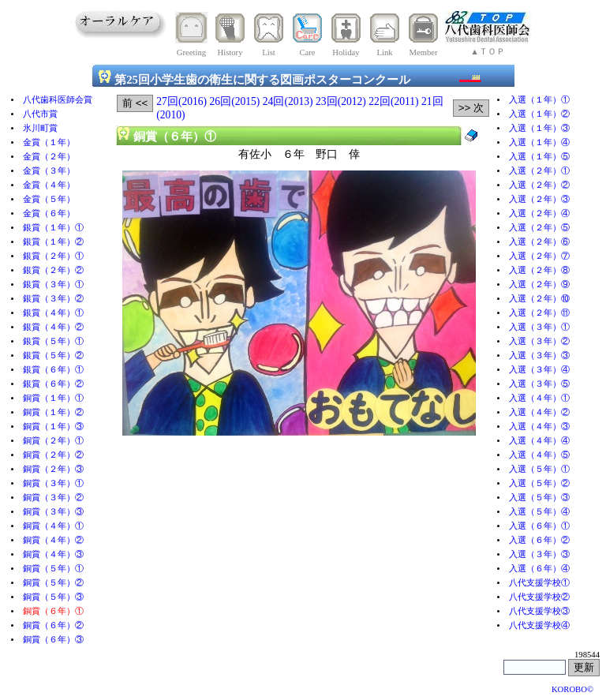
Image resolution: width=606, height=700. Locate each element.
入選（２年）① (539, 171)
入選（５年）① (539, 469)
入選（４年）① (539, 398)
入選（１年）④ (539, 142)
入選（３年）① (539, 327)
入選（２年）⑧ (539, 270)
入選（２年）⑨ (539, 284)
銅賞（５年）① (53, 569)
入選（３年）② (539, 341)
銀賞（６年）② (53, 384)
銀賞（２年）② (53, 270)
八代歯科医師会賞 (58, 100)
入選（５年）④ (539, 512)
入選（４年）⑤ (539, 455)
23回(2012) (341, 101)
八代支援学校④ (539, 625)
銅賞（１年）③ (53, 427)
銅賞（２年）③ (53, 469)
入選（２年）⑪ (539, 313)
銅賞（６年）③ (53, 640)
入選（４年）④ (539, 441)
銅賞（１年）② (53, 412)
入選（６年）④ (539, 569)
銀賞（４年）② (53, 327)
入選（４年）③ (539, 427)
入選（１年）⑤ (539, 157)
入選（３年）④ (539, 370)
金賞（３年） (49, 171)
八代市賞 (40, 114)
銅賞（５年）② (53, 583)
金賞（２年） (49, 157)
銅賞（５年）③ (53, 597)
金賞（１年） (49, 142)
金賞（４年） (49, 185)
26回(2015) (235, 101)
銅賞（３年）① (53, 483)
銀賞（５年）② (53, 356)
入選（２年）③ (539, 199)
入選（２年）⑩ (539, 299)
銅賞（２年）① (53, 441)
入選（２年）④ (539, 213)
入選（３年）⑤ (539, 384)
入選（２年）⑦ (539, 256)
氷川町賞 (40, 128)
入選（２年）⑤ (539, 228)
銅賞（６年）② (53, 625)
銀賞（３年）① (53, 284)
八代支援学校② (539, 597)
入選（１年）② (539, 114)
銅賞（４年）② (53, 540)
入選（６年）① (539, 526)
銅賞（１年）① (53, 398)
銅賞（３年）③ (53, 512)
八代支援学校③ (539, 611)
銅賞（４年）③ (53, 554)
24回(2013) (288, 101)
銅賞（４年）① (53, 526)
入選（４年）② (539, 412)
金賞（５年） (49, 199)
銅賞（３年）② (53, 498)
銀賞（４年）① (53, 313)
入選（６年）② (539, 540)
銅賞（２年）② (53, 455)
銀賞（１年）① (53, 228)
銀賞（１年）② (53, 242)
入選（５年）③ (539, 498)
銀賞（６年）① (53, 370)
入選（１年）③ (539, 128)
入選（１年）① (539, 100)
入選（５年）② (539, 483)
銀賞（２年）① (53, 256)
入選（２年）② (539, 185)
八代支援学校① (539, 583)
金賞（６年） (49, 213)
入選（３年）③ (539, 356)
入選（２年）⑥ (539, 242)
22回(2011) (393, 101)
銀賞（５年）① (53, 341)
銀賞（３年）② (53, 299)
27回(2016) (181, 101)
